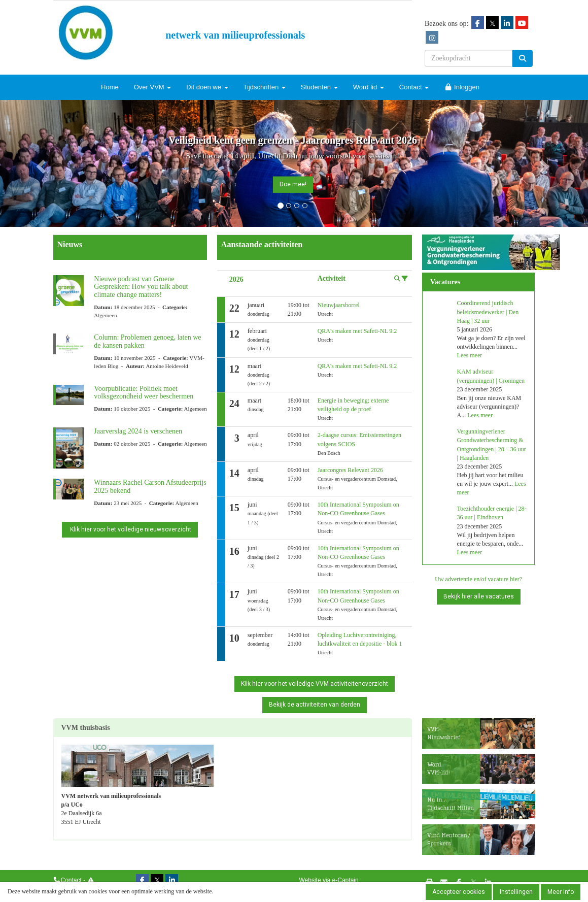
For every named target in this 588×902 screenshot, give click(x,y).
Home (110, 87)
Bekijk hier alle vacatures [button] (479, 596)
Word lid (369, 87)
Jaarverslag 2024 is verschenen (138, 431)
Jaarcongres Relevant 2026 (350, 470)
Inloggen (462, 87)
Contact (414, 87)
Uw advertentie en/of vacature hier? (478, 579)
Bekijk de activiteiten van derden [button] (315, 705)
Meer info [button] (561, 892)
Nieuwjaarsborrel (339, 305)
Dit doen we (207, 87)
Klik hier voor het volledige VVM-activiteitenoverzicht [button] (315, 684)
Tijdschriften (265, 87)
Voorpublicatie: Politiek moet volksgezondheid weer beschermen (144, 392)
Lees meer (470, 355)
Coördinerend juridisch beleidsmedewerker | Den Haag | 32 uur (488, 312)
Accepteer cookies (459, 892)
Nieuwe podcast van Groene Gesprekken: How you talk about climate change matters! (141, 287)
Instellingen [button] (516, 892)
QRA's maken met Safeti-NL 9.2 (357, 331)
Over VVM (153, 87)
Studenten (319, 87)
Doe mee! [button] (293, 184)
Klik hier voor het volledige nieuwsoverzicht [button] (130, 529)
